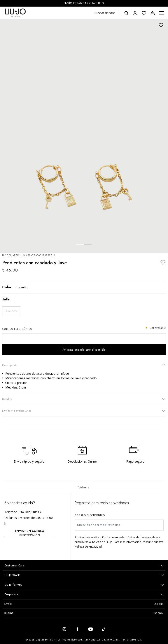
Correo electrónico (17, 329)
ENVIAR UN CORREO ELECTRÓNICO (30, 533)
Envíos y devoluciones (84, 411)
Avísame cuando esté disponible (84, 350)
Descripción (84, 365)
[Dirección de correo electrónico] (119, 525)
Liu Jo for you (14, 585)
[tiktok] (104, 629)
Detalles (84, 399)
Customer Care (15, 565)
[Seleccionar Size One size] (11, 311)
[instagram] (64, 629)
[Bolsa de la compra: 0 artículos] (153, 13)
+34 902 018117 (30, 512)
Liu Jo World (13, 575)
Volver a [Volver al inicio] (84, 487)
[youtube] (91, 629)
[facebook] (77, 629)
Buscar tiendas (105, 13)
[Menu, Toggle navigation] (161, 13)
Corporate (12, 594)
